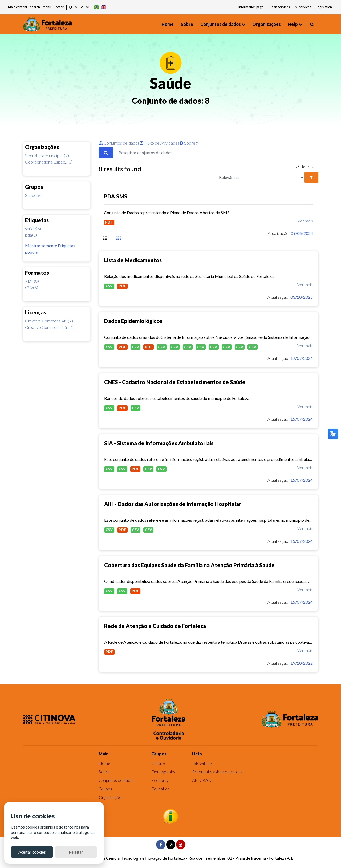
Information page (251, 7)
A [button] (82, 7)
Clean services (279, 7)
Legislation (324, 7)
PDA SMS (116, 196)
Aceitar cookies (32, 852)
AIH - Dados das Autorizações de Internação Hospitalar (173, 504)
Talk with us (202, 763)
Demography (163, 772)
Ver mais (305, 221)
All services (303, 7)
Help (293, 24)
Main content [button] (18, 7)
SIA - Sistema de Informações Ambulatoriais (159, 443)
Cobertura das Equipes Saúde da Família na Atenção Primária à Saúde (189, 565)
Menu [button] (47, 7)
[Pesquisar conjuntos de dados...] (216, 153)
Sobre (187, 24)
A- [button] (77, 7)
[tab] (105, 238)
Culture (158, 763)
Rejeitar (76, 852)
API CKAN (202, 780)
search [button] (35, 7)
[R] (259, 177)
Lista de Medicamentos (133, 260)
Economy (160, 780)
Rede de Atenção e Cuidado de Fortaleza (155, 626)
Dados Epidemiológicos (133, 321)
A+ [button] (88, 7)
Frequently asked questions (217, 772)
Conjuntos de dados (221, 24)
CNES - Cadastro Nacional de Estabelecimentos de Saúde (175, 382)
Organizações (267, 24)
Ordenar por (307, 166)
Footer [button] (59, 7)
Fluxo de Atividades (160, 143)
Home (168, 24)
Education (161, 789)
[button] (71, 7)
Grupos (105, 789)
